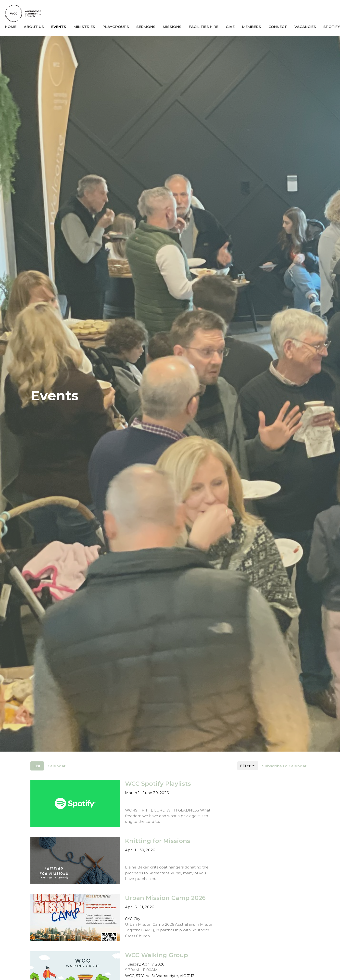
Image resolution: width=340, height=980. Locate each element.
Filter (248, 766)
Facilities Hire (204, 27)
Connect (278, 27)
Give (230, 27)
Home (11, 27)
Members (252, 27)
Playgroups (116, 27)
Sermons (146, 27)
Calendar (57, 766)
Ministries (84, 27)
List (37, 766)
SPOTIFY (332, 27)
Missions (172, 27)
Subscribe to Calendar (284, 766)
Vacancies (305, 27)
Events (59, 27)
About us (34, 27)
